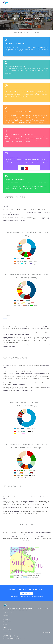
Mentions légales (8, 630)
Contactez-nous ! (27, 593)
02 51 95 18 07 (12, 635)
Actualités (6, 623)
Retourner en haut (47, 632)
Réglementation (7, 621)
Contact (5, 625)
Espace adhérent (8, 618)
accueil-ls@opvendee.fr (12, 637)
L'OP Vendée (7, 620)
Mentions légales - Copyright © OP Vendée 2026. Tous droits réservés (27, 597)
